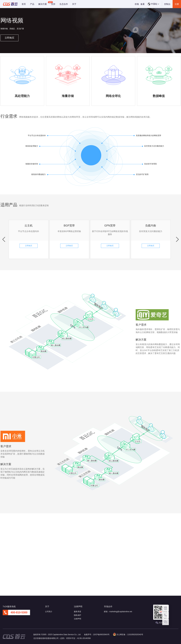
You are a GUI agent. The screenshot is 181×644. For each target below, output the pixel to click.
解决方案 (43, 4)
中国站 (153, 4)
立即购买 (9, 38)
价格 (137, 4)
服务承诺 (78, 612)
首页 (24, 4)
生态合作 (64, 4)
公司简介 (49, 612)
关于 (74, 4)
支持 (53, 4)
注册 (177, 4)
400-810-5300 (19, 612)
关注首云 (161, 623)
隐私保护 (78, 615)
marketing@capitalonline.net (121, 612)
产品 (32, 4)
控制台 (167, 4)
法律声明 (78, 619)
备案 (143, 4)
